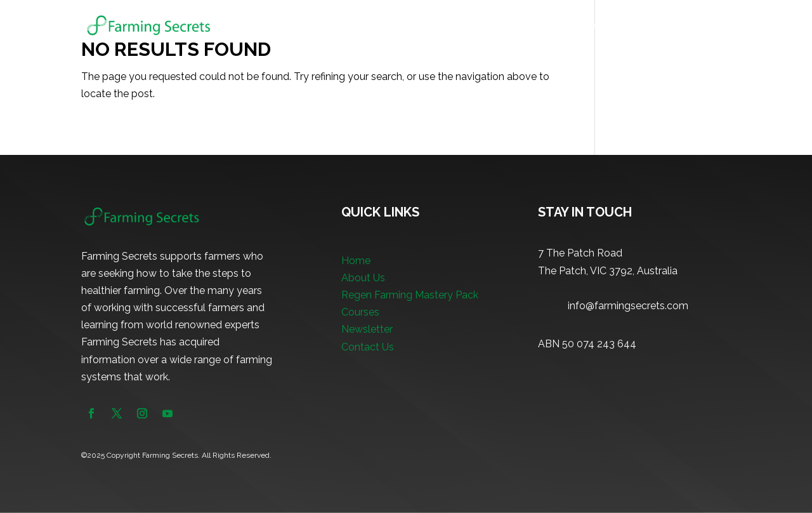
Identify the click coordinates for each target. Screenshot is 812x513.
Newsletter (654, 26)
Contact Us (368, 347)
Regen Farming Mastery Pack (485, 26)
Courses (582, 26)
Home (335, 26)
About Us (385, 26)
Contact (713, 26)
